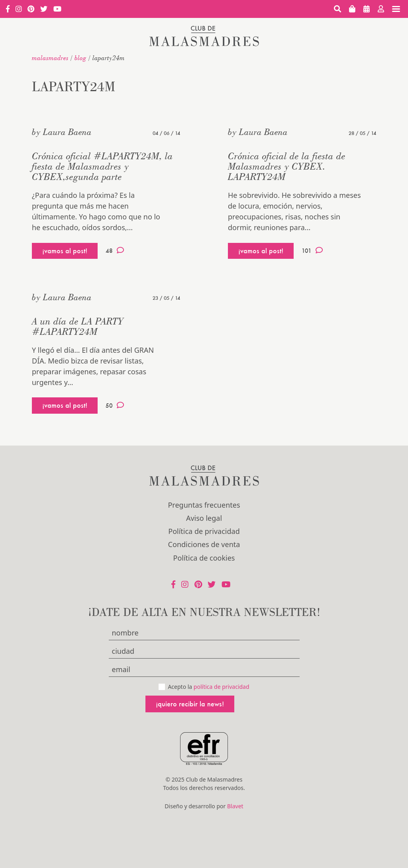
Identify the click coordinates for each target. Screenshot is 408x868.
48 (115, 250)
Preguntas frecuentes (204, 505)
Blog (80, 58)
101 (312, 250)
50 (115, 405)
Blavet (235, 806)
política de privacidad (222, 687)
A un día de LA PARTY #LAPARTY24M (78, 326)
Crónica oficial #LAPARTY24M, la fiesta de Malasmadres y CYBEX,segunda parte (102, 166)
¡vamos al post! (65, 251)
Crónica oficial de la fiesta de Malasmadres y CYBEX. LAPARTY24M (287, 166)
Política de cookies (204, 558)
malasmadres (50, 58)
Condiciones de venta (204, 544)
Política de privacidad (204, 531)
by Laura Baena (62, 132)
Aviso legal (204, 518)
